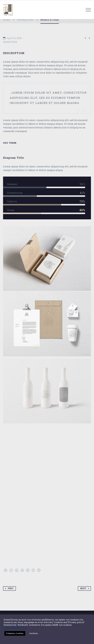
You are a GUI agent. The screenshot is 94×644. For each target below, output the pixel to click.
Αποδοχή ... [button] (34, 633)
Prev (9, 588)
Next (85, 588)
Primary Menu (88, 10)
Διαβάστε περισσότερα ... (16, 628)
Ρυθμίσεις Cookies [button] (15, 633)
